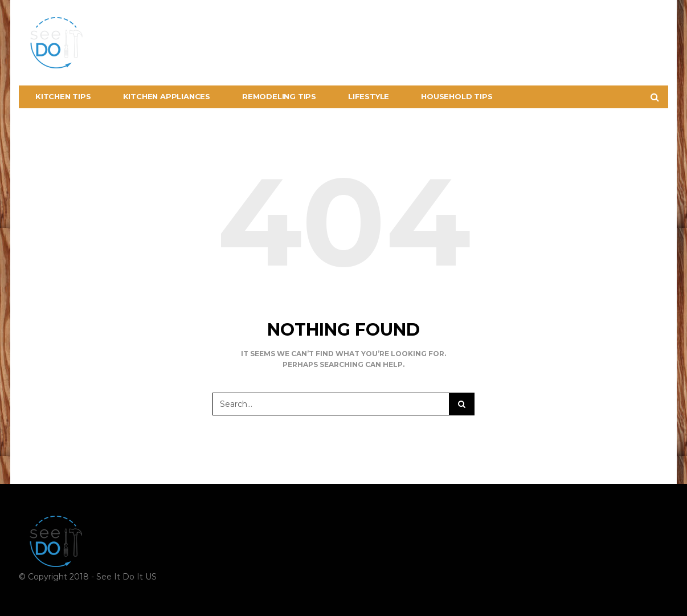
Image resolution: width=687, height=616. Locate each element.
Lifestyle (369, 96)
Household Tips (457, 96)
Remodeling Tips (279, 96)
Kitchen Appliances (167, 96)
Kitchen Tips (63, 96)
